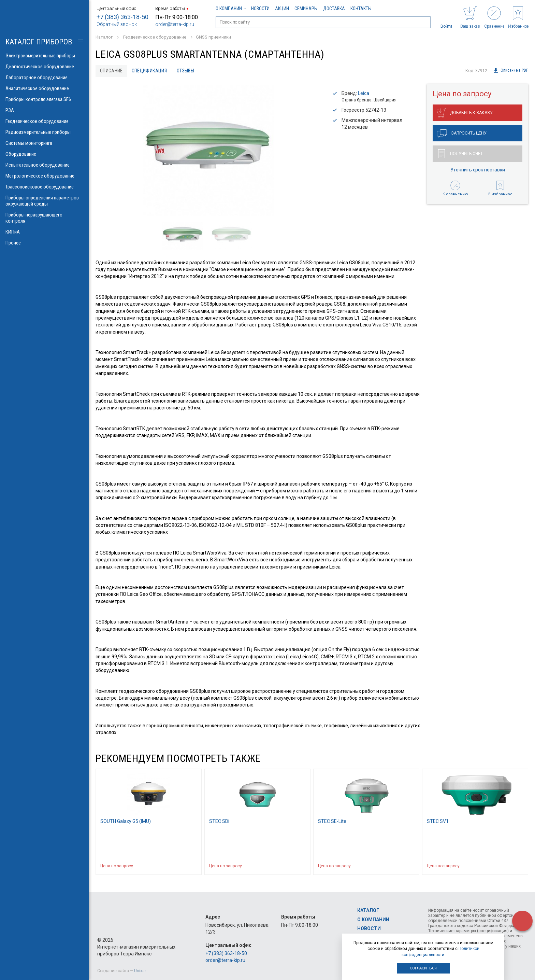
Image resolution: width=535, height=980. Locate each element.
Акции (282, 9)
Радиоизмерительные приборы (44, 132)
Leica (364, 93)
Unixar (140, 971)
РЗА (44, 110)
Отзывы (185, 71)
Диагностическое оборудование (44, 67)
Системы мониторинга (44, 143)
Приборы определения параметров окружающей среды (44, 201)
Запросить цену (462, 134)
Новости (260, 9)
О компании (231, 9)
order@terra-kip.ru (175, 24)
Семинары (306, 9)
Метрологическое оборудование (44, 176)
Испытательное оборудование (44, 165)
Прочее (44, 243)
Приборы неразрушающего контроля (44, 218)
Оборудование (44, 154)
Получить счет (460, 154)
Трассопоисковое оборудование (44, 187)
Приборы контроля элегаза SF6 (44, 99)
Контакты (361, 9)
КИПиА (44, 232)
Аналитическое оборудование (44, 88)
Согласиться (423, 968)
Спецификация (149, 71)
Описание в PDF (511, 71)
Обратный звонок (117, 24)
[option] (208, 151)
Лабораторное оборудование (44, 78)
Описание (111, 71)
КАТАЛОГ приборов (39, 42)
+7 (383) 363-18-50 (122, 17)
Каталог (368, 910)
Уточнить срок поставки (478, 170)
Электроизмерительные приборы (44, 56)
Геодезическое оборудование (44, 121)
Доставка (334, 9)
